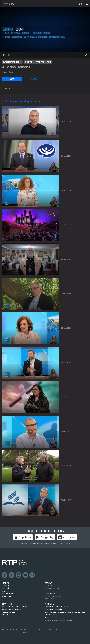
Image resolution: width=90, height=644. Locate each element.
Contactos (50, 599)
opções (7, 88)
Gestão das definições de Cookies (59, 620)
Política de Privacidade (10, 630)
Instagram (18, 575)
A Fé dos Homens (16, 67)
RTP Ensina (6, 596)
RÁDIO (4, 591)
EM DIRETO (49, 586)
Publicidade (58, 630)
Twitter (12, 575)
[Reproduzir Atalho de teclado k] (4, 55)
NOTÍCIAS (6, 583)
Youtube (25, 575)
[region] (45, 33)
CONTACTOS (7, 604)
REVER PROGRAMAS (53, 588)
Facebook (5, 575)
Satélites (6, 615)
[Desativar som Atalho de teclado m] (10, 55)
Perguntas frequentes (55, 596)
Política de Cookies (28, 630)
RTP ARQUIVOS (8, 594)
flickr (32, 575)
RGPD (47, 617)
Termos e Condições (44, 630)
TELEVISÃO (6, 588)
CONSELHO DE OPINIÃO (54, 609)
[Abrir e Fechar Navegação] (87, 4)
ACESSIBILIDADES (8, 612)
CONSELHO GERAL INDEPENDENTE (58, 607)
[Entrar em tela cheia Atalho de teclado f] (86, 55)
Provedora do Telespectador (15, 607)
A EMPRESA (49, 604)
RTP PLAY (49, 583)
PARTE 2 (34, 79)
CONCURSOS (50, 594)
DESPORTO (6, 586)
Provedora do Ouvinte (12, 609)
